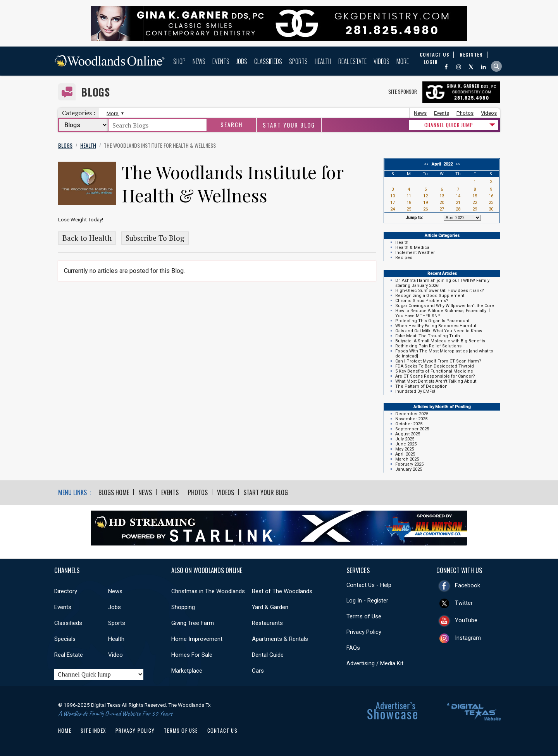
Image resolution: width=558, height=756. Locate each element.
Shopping (183, 607)
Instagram (468, 638)
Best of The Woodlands (282, 591)
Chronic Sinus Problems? (422, 301)
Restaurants (267, 623)
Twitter (464, 603)
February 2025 (409, 464)
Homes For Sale (192, 655)
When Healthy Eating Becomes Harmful (436, 326)
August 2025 (408, 434)
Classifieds (268, 61)
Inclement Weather (415, 253)
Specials (65, 639)
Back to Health (87, 238)
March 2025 (407, 459)
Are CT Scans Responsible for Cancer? (435, 376)
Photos (465, 113)
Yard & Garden (270, 607)
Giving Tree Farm (193, 623)
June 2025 (406, 444)
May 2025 (405, 449)
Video (115, 655)
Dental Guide (268, 655)
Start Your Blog (289, 125)
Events (221, 61)
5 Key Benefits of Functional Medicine (434, 371)
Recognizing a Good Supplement (430, 296)
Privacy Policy (364, 632)
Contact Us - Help (369, 585)
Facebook (468, 585)
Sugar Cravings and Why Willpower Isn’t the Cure (445, 306)
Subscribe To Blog (155, 238)
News (199, 61)
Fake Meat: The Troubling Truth (428, 336)
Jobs (242, 61)
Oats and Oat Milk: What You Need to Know (439, 331)
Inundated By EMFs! (415, 391)
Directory (66, 591)
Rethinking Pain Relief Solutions (428, 346)
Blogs (96, 92)
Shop (179, 61)
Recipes (404, 258)
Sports (298, 61)
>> (457, 164)
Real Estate (352, 61)
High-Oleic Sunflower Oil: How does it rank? (440, 291)
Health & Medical (413, 248)
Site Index (93, 730)
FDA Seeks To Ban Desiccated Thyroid (435, 366)
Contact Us (222, 730)
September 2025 (412, 429)
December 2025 (412, 414)
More (403, 61)
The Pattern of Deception (421, 386)
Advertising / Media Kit (375, 663)
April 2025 (405, 454)
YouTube (466, 620)
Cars (258, 671)
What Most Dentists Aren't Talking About (436, 381)
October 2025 (409, 424)
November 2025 (411, 419)
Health (323, 61)
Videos (381, 61)
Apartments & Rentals (280, 639)
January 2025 (409, 469)
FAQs (353, 648)
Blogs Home (114, 492)
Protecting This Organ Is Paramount (432, 321)
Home (65, 730)
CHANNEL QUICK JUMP (449, 125)
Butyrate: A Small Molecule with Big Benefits (440, 341)
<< (427, 164)
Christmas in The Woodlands (208, 591)
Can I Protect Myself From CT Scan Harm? (438, 361)
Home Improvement (197, 639)
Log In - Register (367, 601)
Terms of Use (364, 616)
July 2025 (405, 439)
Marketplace (187, 671)
